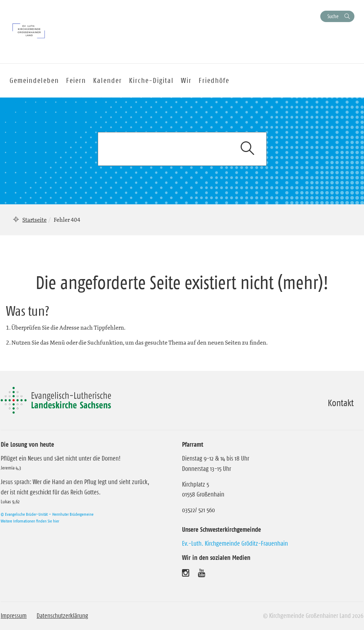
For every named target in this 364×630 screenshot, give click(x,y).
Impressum (14, 616)
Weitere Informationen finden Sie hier (30, 521)
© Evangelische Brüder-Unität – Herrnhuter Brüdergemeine (47, 514)
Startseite (34, 220)
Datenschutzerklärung (62, 616)
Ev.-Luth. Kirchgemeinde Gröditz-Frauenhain (235, 544)
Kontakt (341, 403)
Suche (333, 16)
